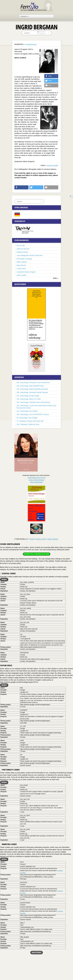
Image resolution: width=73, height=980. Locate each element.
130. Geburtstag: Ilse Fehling (27, 411)
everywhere (41, 32)
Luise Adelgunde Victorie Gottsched (29, 255)
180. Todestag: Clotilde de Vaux (28, 424)
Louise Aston (21, 269)
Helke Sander (21, 275)
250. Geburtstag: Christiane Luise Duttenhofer (33, 382)
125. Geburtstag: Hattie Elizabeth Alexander (32, 389)
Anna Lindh (21, 245)
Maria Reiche (21, 265)
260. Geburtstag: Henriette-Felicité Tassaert (32, 392)
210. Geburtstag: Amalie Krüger (28, 396)
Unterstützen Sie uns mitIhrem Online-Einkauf (37, 480)
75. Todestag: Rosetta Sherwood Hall (30, 421)
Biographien (19, 44)
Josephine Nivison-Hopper (26, 272)
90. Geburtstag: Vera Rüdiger (27, 418)
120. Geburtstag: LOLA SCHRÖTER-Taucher (33, 414)
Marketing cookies (8, 844)
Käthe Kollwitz (22, 262)
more (55, 278)
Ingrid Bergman (31, 44)
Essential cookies (8, 574)
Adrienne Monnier (23, 249)
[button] (51, 76)
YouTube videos (6, 665)
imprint (32, 539)
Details (4, 579)
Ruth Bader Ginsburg (24, 259)
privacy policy (41, 539)
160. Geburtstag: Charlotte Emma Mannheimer (33, 402)
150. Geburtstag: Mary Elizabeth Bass (30, 386)
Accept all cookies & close (36, 554)
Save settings (36, 952)
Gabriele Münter (22, 252)
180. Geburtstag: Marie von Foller (29, 399)
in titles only (41, 34)
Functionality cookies (10, 770)
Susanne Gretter (52, 165)
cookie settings (53, 539)
